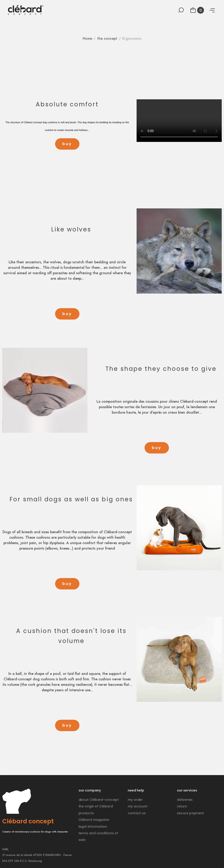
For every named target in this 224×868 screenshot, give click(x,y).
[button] (67, 144)
